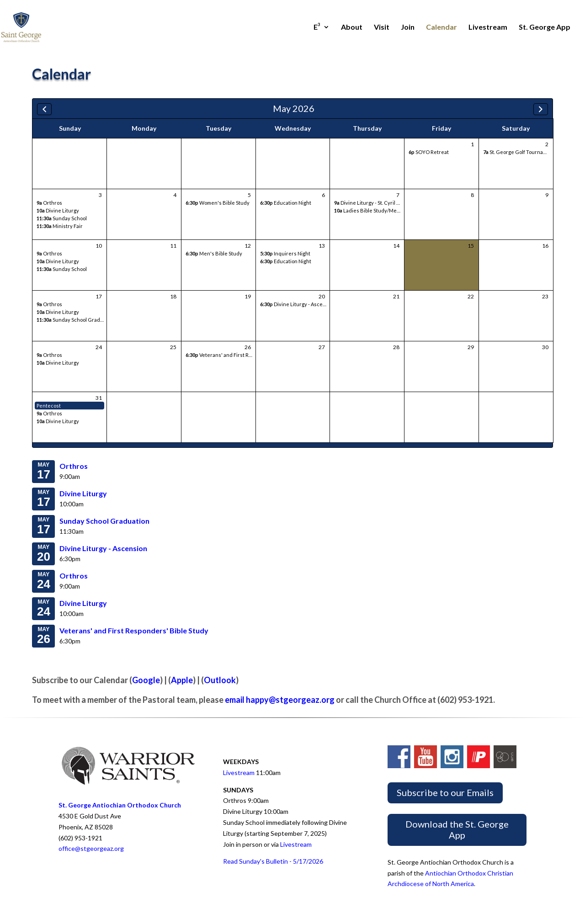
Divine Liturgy (58, 210)
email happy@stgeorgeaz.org (280, 700)
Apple (182, 680)
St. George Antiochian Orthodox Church (120, 805)
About (352, 27)
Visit (382, 27)
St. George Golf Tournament (519, 152)
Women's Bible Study (218, 203)
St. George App (545, 27)
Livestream (488, 27)
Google (146, 680)
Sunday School (62, 218)
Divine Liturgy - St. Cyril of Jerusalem (380, 203)
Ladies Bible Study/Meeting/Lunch (380, 210)
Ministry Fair (60, 226)
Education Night (286, 203)
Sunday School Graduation (76, 320)
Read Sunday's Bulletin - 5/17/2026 (273, 861)
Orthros (49, 203)
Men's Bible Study (214, 253)
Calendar (441, 27)
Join (408, 27)
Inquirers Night (285, 253)
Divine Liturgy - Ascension (298, 304)
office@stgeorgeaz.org (91, 848)
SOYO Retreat (429, 152)
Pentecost (49, 406)
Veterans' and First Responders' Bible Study (245, 355)
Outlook (220, 680)
